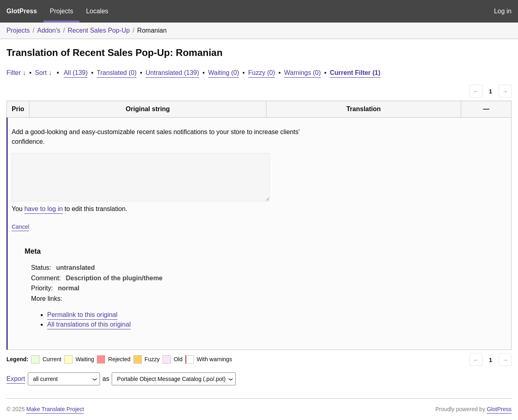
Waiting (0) (224, 73)
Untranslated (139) (172, 73)
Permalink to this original (82, 315)
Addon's (49, 30)
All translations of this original (89, 324)
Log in (503, 11)
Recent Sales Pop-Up (99, 30)
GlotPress (22, 11)
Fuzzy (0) (262, 73)
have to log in (43, 209)
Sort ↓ (44, 73)
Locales (97, 11)
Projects (62, 11)
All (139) (76, 73)
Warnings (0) (303, 73)
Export (16, 379)
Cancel (21, 227)
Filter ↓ (16, 73)
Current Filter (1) (355, 73)
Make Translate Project (55, 409)
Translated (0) (117, 73)
